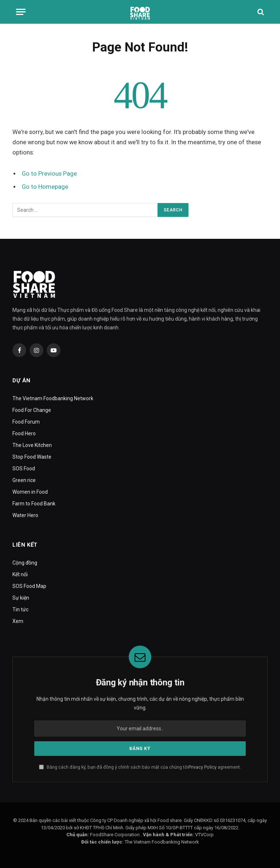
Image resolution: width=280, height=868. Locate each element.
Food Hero (24, 433)
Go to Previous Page (49, 174)
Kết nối (20, 574)
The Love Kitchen (32, 445)
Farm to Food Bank (34, 504)
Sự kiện (21, 598)
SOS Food (24, 469)
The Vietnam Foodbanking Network (53, 398)
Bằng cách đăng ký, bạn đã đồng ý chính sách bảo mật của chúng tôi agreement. (140, 767)
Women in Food (30, 492)
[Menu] (21, 12)
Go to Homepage (45, 187)
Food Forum (26, 422)
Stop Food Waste (32, 457)
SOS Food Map (29, 586)
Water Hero (25, 515)
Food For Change (32, 410)
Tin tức (20, 609)
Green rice (24, 480)
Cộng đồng (25, 563)
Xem (18, 621)
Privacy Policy (203, 767)
